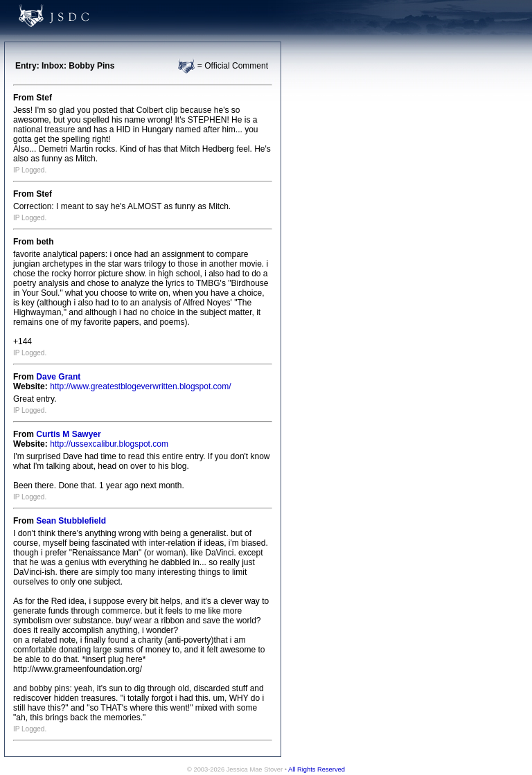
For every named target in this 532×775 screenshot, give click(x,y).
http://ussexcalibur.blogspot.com (109, 444)
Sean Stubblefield (71, 521)
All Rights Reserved (317, 769)
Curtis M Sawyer (68, 434)
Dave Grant (58, 377)
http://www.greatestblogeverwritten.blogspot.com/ (140, 386)
